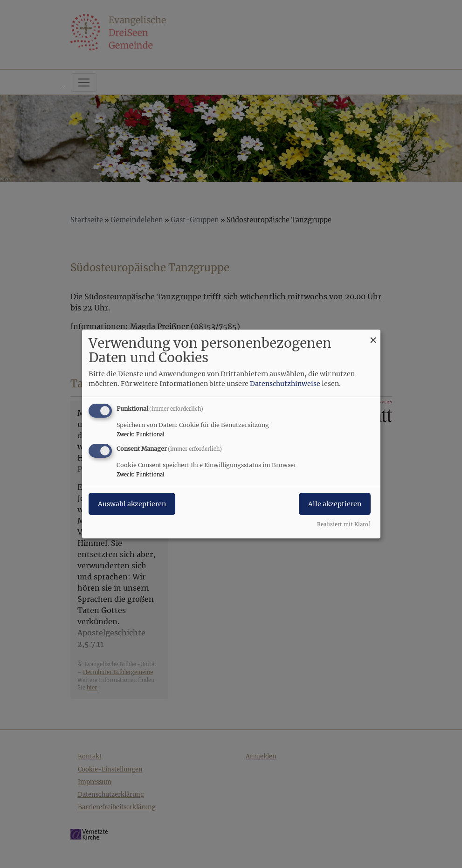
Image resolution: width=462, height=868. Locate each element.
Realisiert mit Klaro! (344, 524)
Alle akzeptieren (335, 504)
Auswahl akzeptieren (132, 504)
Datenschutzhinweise (285, 384)
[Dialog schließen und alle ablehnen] (373, 335)
